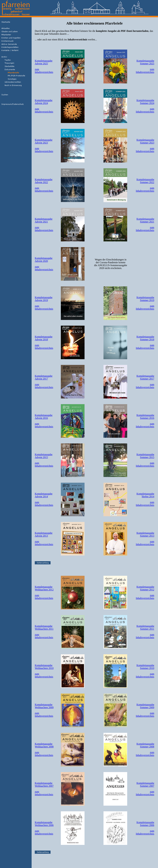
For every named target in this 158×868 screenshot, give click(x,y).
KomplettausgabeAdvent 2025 (44, 62)
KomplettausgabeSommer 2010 (145, 667)
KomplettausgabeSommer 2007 (145, 784)
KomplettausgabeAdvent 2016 (44, 417)
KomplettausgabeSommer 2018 (145, 338)
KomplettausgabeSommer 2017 (145, 377)
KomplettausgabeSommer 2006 (145, 824)
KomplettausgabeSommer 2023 (145, 141)
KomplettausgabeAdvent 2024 (44, 102)
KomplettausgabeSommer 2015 (145, 456)
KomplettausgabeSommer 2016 (145, 417)
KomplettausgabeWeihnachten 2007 (44, 784)
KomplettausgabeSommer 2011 (145, 627)
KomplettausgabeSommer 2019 (145, 299)
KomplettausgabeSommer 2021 (145, 220)
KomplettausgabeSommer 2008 (145, 745)
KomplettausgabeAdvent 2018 (44, 338)
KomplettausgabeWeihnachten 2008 (44, 745)
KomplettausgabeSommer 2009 (145, 706)
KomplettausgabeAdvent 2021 (44, 220)
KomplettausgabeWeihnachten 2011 (44, 627)
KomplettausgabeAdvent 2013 (44, 534)
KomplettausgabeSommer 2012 (145, 588)
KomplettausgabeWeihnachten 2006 (44, 824)
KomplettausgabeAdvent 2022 (44, 181)
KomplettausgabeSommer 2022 (145, 181)
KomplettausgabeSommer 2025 (145, 62)
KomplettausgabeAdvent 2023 (44, 141)
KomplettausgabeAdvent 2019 (44, 299)
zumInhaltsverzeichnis (44, 71)
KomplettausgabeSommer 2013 (145, 534)
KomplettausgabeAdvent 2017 (44, 377)
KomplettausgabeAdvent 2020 (44, 260)
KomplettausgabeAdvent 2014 (44, 495)
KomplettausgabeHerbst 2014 (145, 495)
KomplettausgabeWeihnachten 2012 (44, 588)
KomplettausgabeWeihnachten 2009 (44, 706)
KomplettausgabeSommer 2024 (145, 102)
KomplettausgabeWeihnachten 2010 (44, 667)
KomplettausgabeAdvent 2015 (44, 456)
